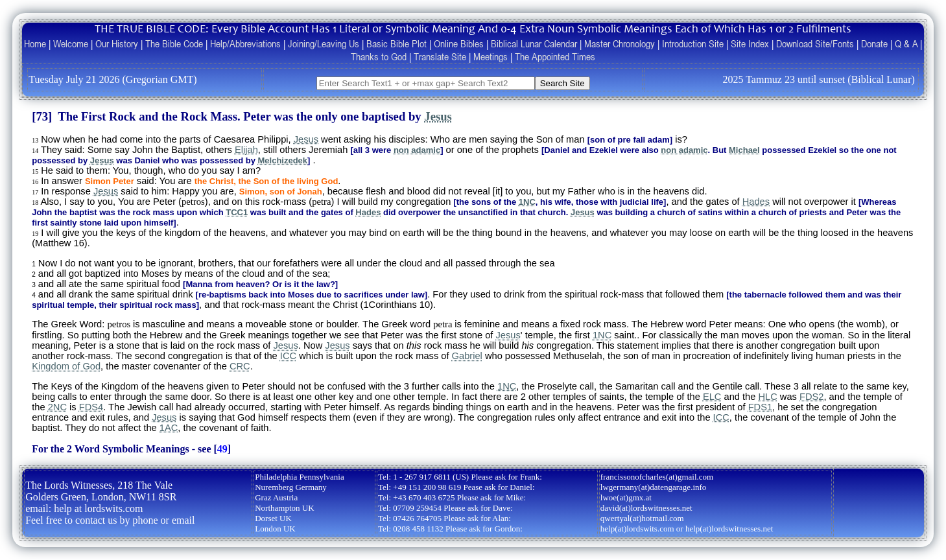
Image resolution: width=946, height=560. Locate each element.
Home (35, 43)
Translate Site (440, 56)
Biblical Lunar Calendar (534, 43)
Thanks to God (379, 56)
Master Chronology (620, 43)
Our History (117, 43)
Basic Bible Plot (396, 43)
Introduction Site (693, 43)
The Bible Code (174, 43)
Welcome (71, 43)
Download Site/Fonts (815, 43)
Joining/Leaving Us (324, 43)
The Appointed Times (555, 56)
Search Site (562, 83)
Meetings (491, 56)
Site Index (750, 43)
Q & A (906, 43)
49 (222, 449)
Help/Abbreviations (245, 43)
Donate (874, 43)
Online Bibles (459, 43)
